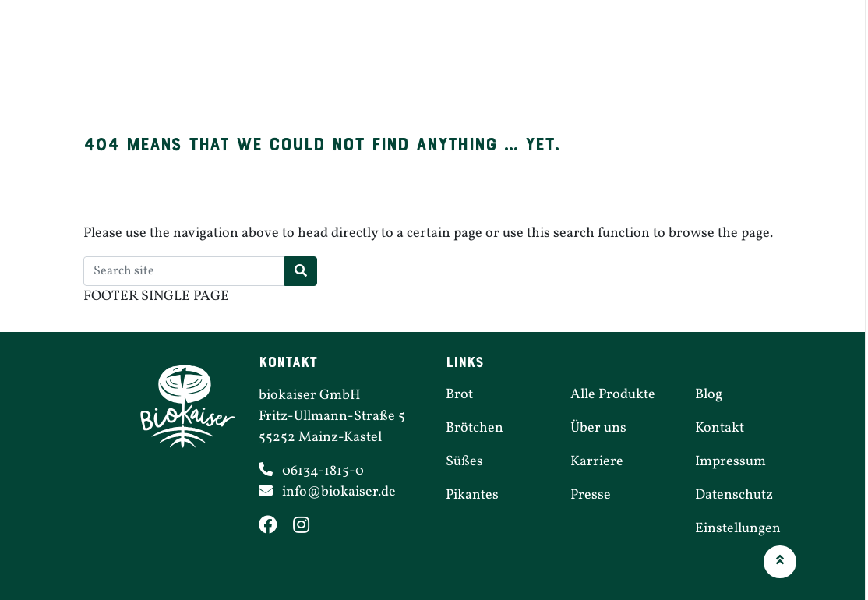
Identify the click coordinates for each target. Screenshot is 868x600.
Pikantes (533, 64)
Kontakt (720, 428)
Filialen (612, 64)
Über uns (776, 64)
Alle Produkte (613, 395)
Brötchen (381, 64)
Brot (310, 64)
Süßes (459, 64)
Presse (591, 495)
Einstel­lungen (738, 529)
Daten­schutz (734, 495)
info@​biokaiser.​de (339, 492)
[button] (780, 562)
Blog (709, 395)
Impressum (730, 462)
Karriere (692, 64)
